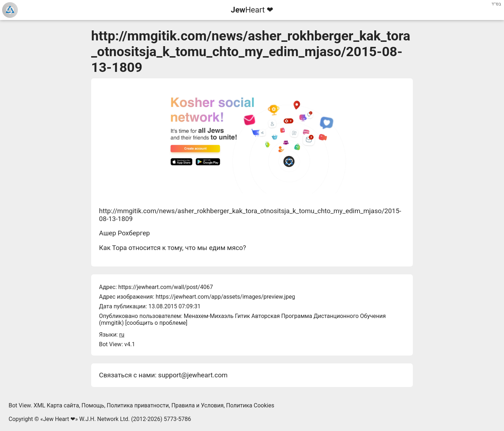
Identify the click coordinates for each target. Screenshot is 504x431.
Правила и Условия (197, 405)
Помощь (93, 405)
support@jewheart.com (193, 375)
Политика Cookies (250, 405)
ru (122, 335)
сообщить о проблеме (156, 323)
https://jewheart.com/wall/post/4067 (166, 287)
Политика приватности (138, 405)
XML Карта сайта (56, 405)
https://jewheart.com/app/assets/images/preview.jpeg (225, 297)
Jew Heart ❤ (59, 419)
